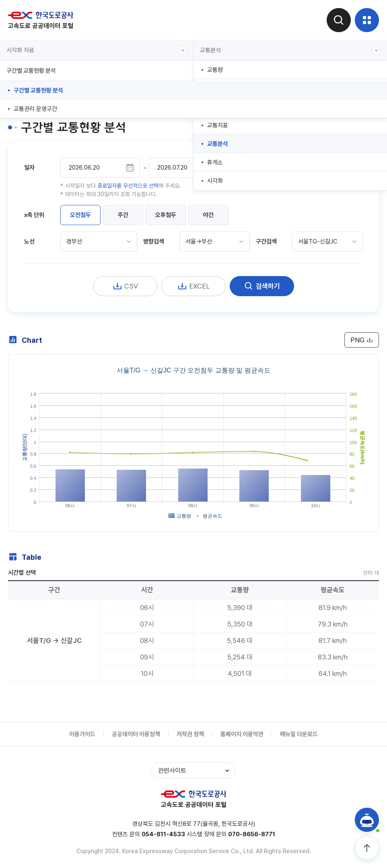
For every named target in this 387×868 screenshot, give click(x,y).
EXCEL (193, 286)
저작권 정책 (190, 734)
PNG (362, 340)
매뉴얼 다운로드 (299, 734)
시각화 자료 (97, 50)
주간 (123, 215)
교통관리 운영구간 (35, 109)
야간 (208, 215)
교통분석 (290, 50)
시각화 (215, 181)
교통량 (215, 70)
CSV (125, 286)
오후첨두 (166, 215)
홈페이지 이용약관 (242, 734)
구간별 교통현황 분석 (38, 90)
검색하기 (262, 286)
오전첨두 (80, 215)
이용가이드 (82, 734)
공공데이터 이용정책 (136, 734)
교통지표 (218, 125)
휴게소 (215, 162)
